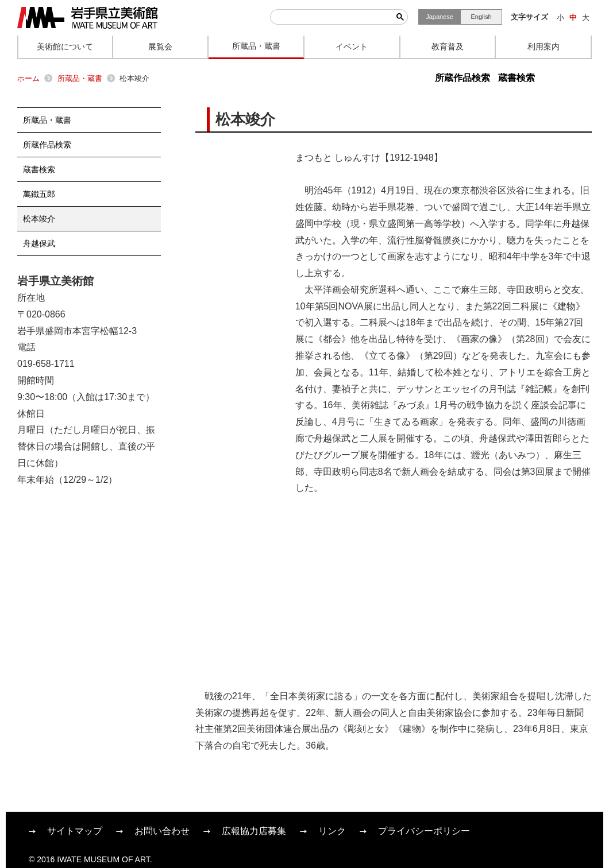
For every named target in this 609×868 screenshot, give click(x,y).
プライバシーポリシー (424, 831)
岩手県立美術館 (87, 18)
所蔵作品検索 (462, 78)
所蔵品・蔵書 (80, 78)
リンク (332, 831)
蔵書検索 (517, 78)
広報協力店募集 (254, 831)
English (481, 17)
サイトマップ (75, 831)
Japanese (440, 17)
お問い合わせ (162, 831)
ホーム (28, 78)
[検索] (332, 17)
